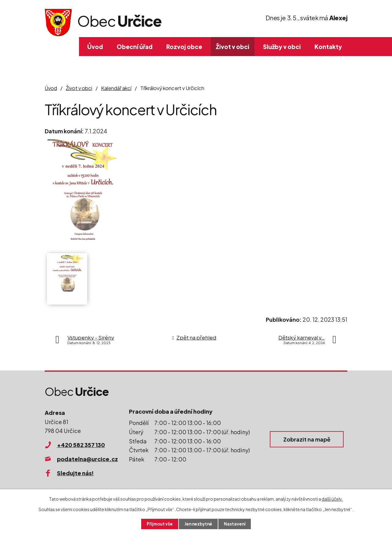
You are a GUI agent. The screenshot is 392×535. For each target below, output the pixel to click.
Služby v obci (282, 47)
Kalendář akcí (116, 88)
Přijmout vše (159, 524)
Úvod (95, 47)
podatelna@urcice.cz (87, 459)
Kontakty (328, 47)
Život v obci (233, 47)
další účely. (332, 499)
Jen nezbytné (198, 524)
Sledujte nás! (75, 473)
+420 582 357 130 (81, 445)
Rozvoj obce (184, 47)
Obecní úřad (135, 47)
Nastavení (236, 524)
